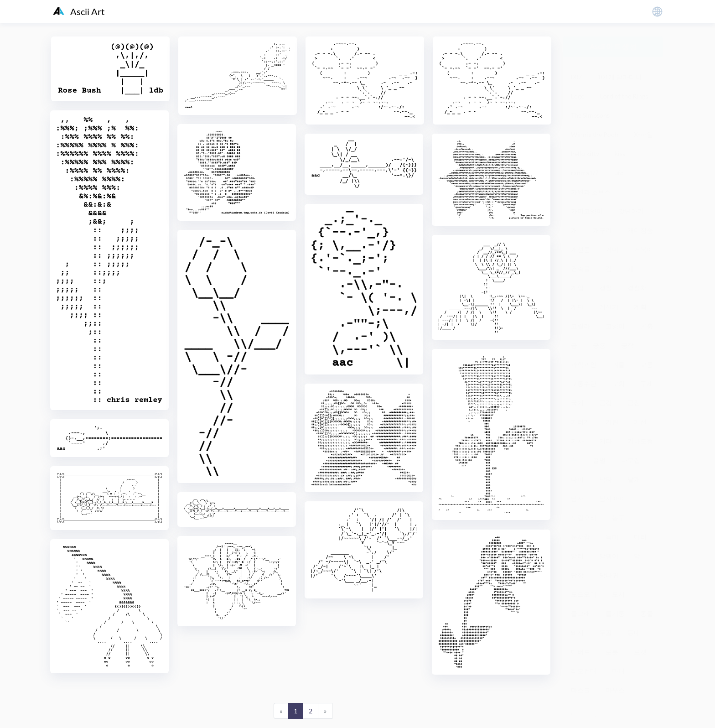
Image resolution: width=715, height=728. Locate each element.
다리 (640, 537)
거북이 (643, 249)
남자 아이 (613, 498)
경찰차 (637, 288)
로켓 (640, 652)
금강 (606, 403)
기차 (577, 441)
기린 (612, 422)
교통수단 (584, 383)
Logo (578, 96)
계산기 (609, 307)
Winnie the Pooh (595, 134)
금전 (634, 403)
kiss (620, 153)
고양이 (615, 326)
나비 (577, 479)
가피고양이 (587, 211)
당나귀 (609, 575)
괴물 (618, 364)
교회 (618, 383)
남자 (577, 498)
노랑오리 (584, 517)
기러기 (580, 422)
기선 (640, 422)
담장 (577, 575)
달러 (577, 556)
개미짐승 (640, 230)
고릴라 (580, 326)
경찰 (606, 288)
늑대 (612, 537)
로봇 (612, 652)
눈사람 (580, 537)
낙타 (606, 479)
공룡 (599, 345)
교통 (647, 364)
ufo (619, 173)
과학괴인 (584, 364)
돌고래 (580, 613)
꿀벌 (599, 460)
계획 (640, 307)
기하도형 (640, 441)
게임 (577, 288)
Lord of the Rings (624, 96)
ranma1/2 (585, 173)
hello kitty (585, 153)
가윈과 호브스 (591, 192)
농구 (618, 517)
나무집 (631, 460)
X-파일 (643, 134)
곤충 (647, 326)
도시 (618, 594)
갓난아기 (631, 211)
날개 (634, 479)
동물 (647, 613)
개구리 (602, 230)
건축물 (580, 268)
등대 (634, 632)
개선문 (580, 249)
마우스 (615, 690)
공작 (627, 345)
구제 (647, 383)
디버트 (580, 652)
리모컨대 (584, 671)
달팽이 (609, 556)
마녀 (618, 671)
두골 (606, 632)
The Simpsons (590, 115)
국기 (577, 403)
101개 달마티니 (619, 77)
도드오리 (584, 594)
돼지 (577, 632)
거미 (612, 249)
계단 (577, 307)
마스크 (580, 690)
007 (576, 77)
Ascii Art (79, 11)
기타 (606, 441)
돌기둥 (615, 613)
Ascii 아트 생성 (613, 46)
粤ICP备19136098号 (592, 714)
